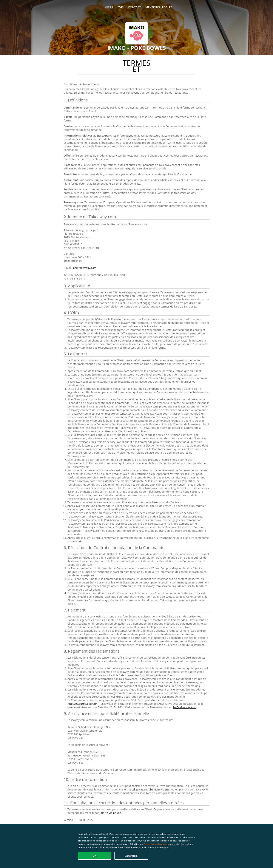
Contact (134, 7)
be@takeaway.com (85, 268)
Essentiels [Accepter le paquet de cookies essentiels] (131, 856)
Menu (109, 7)
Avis (120, 7)
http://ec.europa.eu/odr (83, 704)
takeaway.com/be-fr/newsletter (152, 789)
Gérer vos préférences (156, 844)
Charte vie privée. (111, 813)
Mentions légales (159, 7)
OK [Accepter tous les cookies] (94, 856)
